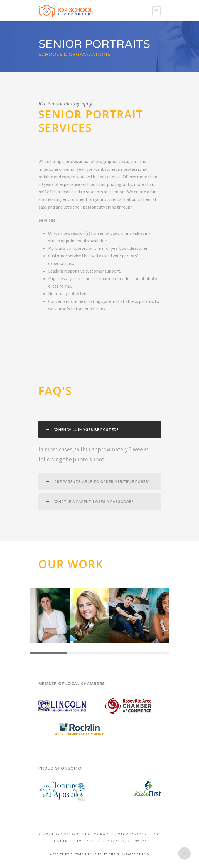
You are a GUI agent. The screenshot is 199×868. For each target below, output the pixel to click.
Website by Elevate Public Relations (83, 854)
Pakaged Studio (135, 854)
